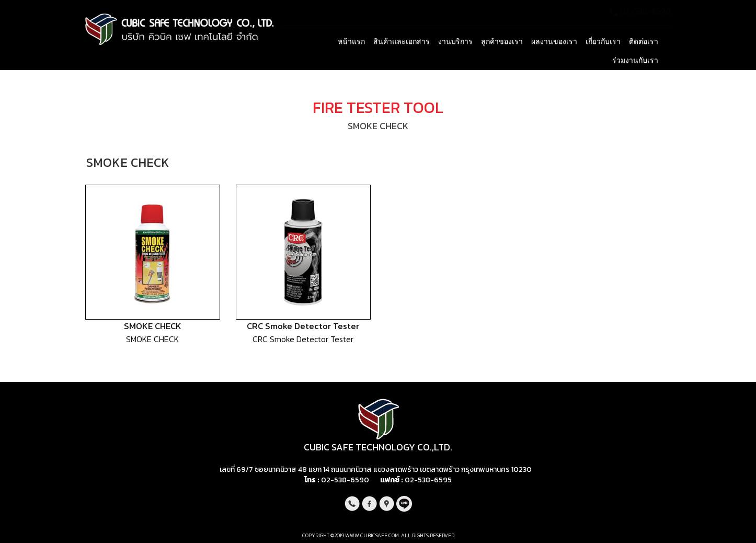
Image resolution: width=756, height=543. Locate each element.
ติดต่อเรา (644, 42)
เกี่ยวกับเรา (603, 42)
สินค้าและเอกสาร (402, 42)
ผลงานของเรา (554, 42)
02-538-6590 (345, 480)
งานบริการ (455, 42)
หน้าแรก (351, 42)
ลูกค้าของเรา (502, 42)
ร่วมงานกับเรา (635, 60)
